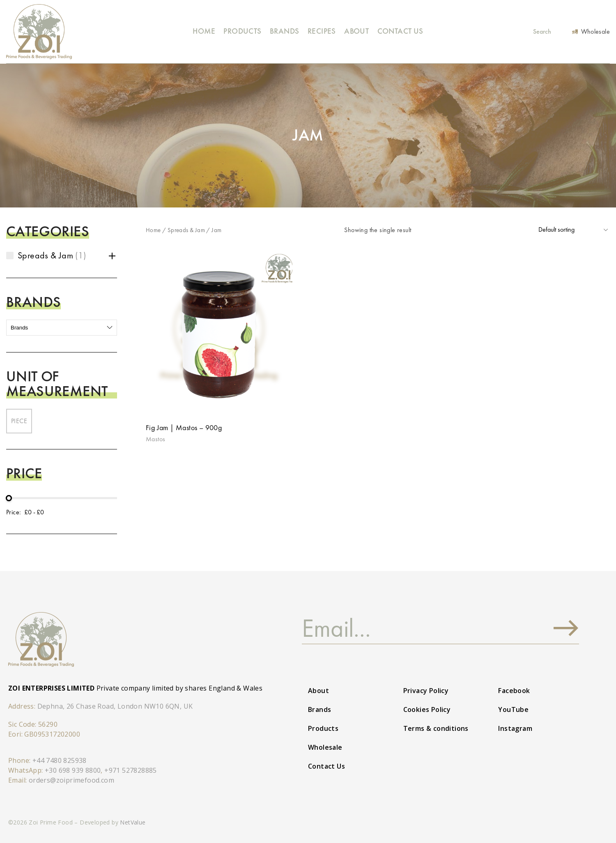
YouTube (513, 709)
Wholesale (325, 747)
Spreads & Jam (186, 230)
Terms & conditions (436, 728)
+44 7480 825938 (60, 760)
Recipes (322, 31)
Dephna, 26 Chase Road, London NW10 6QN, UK (115, 706)
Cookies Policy (427, 709)
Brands (284, 31)
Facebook (514, 691)
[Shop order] (573, 230)
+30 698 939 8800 (73, 770)
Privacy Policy (426, 691)
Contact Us (400, 31)
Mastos (155, 439)
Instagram (515, 728)
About (356, 31)
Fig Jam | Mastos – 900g (184, 427)
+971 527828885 (131, 770)
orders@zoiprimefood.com (71, 780)
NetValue (133, 822)
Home (204, 31)
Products (242, 31)
